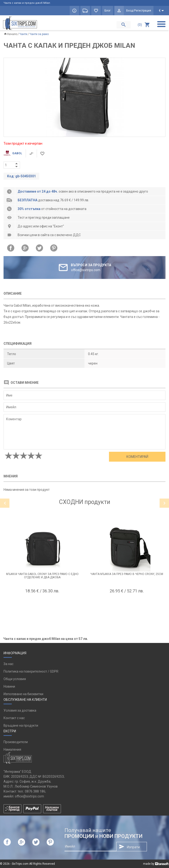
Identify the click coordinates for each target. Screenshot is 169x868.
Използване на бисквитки (23, 694)
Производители (16, 742)
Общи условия (15, 679)
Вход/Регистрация (139, 11)
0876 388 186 (35, 791)
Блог (108, 11)
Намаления (12, 749)
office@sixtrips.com (29, 796)
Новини (9, 686)
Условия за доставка (20, 710)
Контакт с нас (14, 718)
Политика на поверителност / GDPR (31, 671)
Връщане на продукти (21, 725)
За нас (8, 664)
